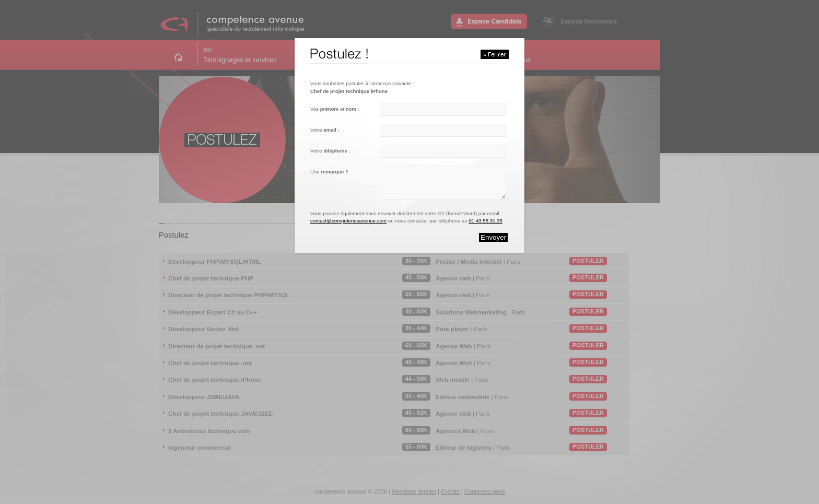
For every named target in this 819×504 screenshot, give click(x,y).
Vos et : (335, 109)
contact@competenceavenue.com (348, 221)
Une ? (329, 172)
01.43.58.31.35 (485, 221)
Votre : (325, 130)
